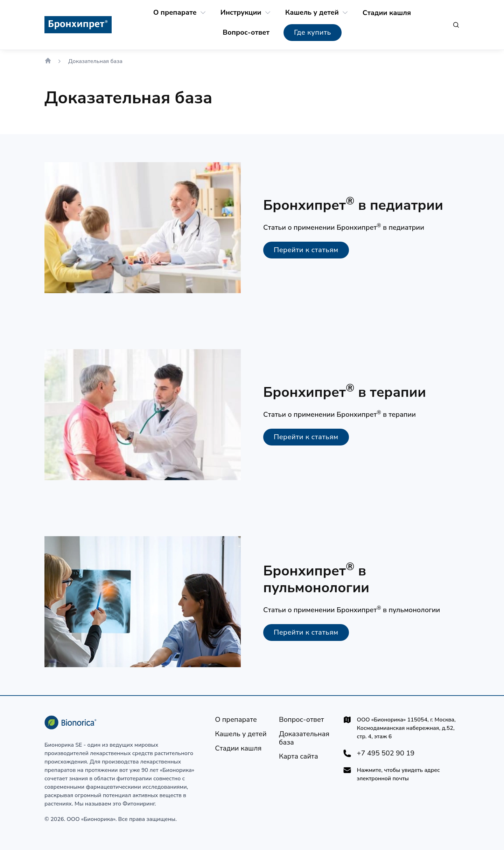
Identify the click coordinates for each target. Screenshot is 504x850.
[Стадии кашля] (387, 13)
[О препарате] (175, 13)
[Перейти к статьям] (306, 250)
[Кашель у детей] (312, 13)
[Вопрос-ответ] (246, 33)
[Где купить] (313, 33)
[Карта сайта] (299, 756)
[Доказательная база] (305, 738)
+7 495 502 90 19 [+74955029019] (386, 753)
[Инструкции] (241, 13)
